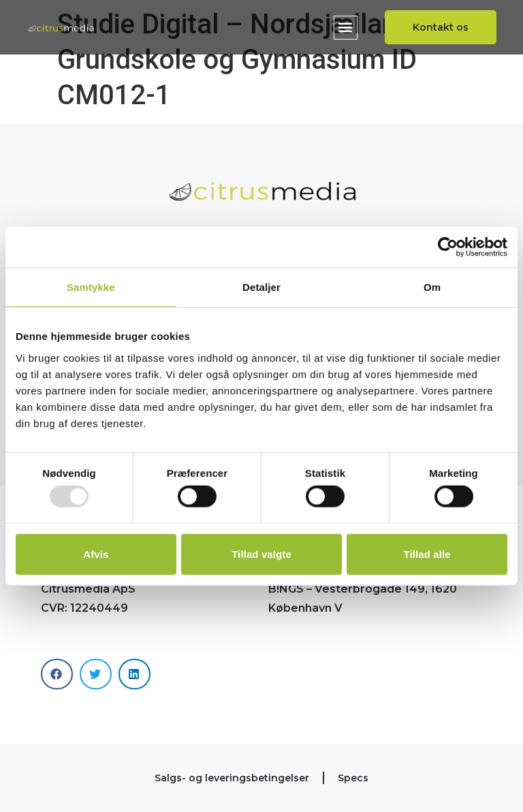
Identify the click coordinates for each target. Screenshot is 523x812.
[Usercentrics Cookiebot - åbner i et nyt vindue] (448, 247)
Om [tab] (432, 287)
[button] (344, 28)
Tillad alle (427, 553)
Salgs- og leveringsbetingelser (232, 778)
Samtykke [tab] (91, 287)
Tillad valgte (261, 553)
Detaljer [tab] (261, 287)
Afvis (96, 553)
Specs (353, 778)
